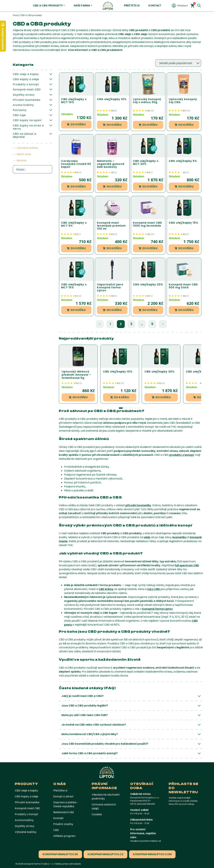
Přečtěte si (132, 6)
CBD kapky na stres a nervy (28, 127)
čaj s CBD (154, 589)
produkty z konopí (182, 455)
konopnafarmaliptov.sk (60, 854)
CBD (56, 830)
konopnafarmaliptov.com (152, 854)
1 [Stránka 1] (110, 324)
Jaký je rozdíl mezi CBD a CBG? (83, 696)
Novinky (22, 160)
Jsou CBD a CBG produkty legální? (85, 706)
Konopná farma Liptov (157, 609)
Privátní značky (63, 824)
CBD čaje (19, 115)
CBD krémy (106, 589)
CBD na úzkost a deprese (24, 135)
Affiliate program (64, 836)
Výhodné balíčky (27, 148)
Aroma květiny (23, 105)
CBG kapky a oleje (26, 79)
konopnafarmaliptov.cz (106, 854)
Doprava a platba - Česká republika (66, 804)
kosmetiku (179, 537)
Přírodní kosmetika (27, 100)
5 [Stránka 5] (152, 324)
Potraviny (20, 110)
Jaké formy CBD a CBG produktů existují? (90, 753)
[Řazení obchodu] (178, 63)
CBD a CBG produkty (48, 6)
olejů (147, 537)
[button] (121, 408)
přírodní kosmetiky (138, 505)
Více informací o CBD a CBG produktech (95, 50)
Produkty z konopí (26, 84)
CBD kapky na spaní (27, 120)
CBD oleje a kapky (26, 74)
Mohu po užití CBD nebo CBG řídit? (85, 715)
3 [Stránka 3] (131, 324)
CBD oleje (125, 34)
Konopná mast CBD (27, 90)
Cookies (97, 814)
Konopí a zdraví (63, 796)
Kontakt (155, 6)
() (116, 111)
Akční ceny (24, 154)
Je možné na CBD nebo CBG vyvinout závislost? (94, 725)
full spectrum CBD (187, 565)
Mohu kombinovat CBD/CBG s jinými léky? (90, 734)
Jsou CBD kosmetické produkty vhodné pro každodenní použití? (105, 744)
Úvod (16, 15)
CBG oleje (140, 34)
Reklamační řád (63, 812)
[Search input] (33, 169)
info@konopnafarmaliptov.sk (146, 841)
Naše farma (82, 6)
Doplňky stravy (24, 95)
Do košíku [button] (76, 124)
